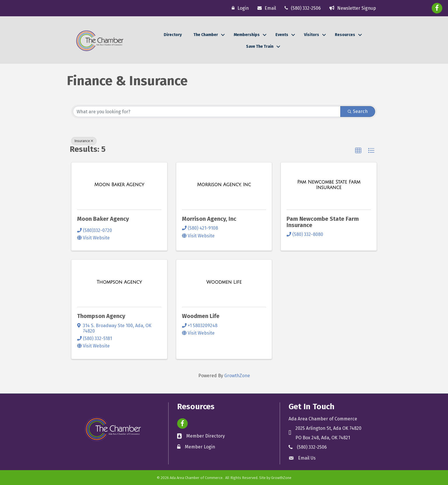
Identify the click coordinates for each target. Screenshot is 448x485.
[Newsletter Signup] (351, 8)
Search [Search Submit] (358, 111)
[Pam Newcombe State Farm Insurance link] (329, 185)
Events (282, 35)
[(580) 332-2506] (301, 8)
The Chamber (206, 35)
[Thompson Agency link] (119, 282)
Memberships (247, 35)
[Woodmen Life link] (224, 282)
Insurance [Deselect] (84, 141)
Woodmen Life (201, 316)
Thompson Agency (101, 316)
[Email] (265, 8)
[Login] (239, 8)
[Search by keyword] (207, 112)
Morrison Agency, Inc (209, 219)
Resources (345, 35)
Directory (173, 35)
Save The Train (260, 46)
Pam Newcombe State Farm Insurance (323, 222)
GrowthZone (237, 376)
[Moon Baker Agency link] (119, 185)
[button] (358, 151)
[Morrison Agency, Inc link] (224, 185)
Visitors (312, 35)
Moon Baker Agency (103, 219)
